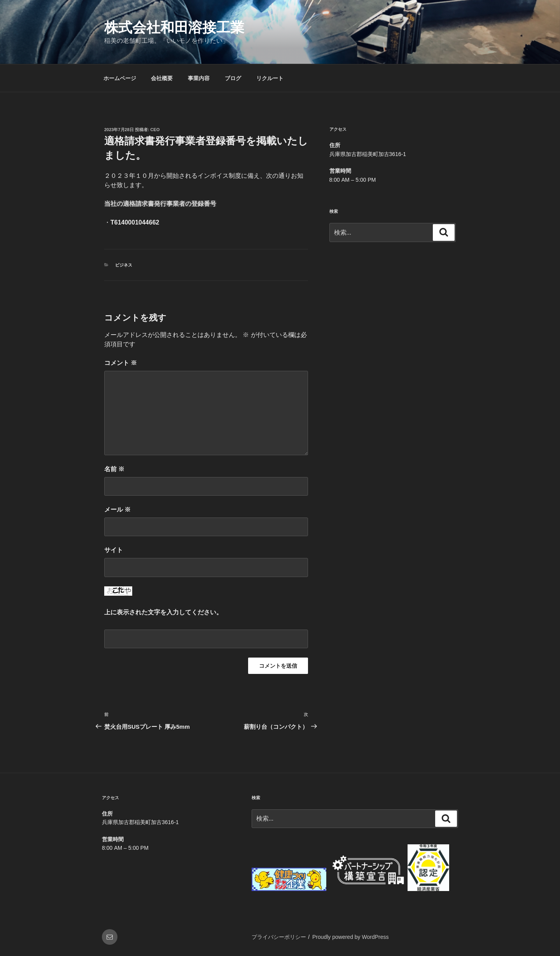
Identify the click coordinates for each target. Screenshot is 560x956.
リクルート (270, 78)
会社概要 (162, 78)
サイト (114, 550)
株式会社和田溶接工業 (174, 27)
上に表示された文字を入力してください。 (163, 612)
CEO (155, 130)
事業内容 (199, 78)
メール (117, 510)
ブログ (233, 78)
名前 (114, 469)
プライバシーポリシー (279, 937)
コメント (121, 363)
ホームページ (120, 78)
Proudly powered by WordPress (351, 937)
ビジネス (124, 265)
